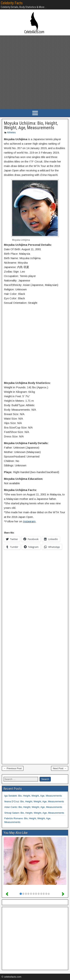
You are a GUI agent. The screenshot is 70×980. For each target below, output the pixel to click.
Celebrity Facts (12, 3)
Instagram (29, 521)
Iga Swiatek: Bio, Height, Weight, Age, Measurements (33, 796)
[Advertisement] (35, 72)
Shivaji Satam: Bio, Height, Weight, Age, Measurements (34, 813)
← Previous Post (13, 768)
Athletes (11, 132)
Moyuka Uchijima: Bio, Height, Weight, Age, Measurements (31, 125)
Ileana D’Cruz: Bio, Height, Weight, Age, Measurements (34, 801)
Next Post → (60, 768)
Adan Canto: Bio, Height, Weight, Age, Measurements (33, 807)
